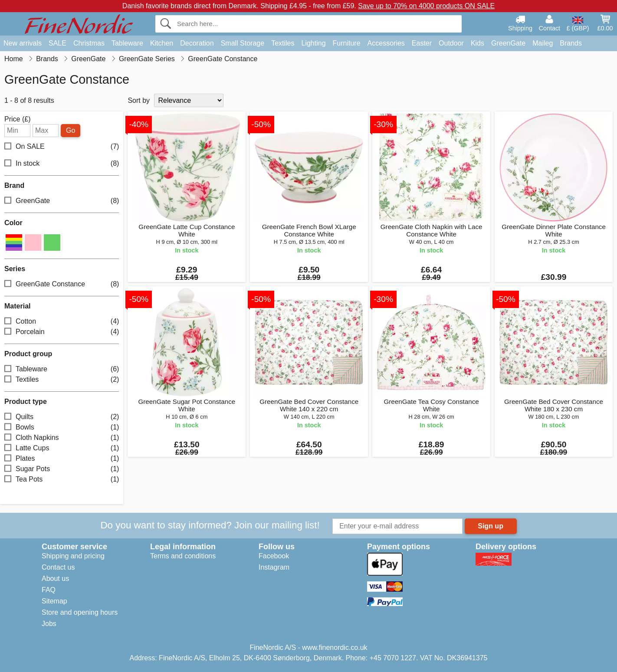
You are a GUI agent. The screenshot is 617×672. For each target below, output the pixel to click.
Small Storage (243, 43)
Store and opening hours (80, 612)
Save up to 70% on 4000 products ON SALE (426, 6)
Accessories (386, 43)
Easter (422, 43)
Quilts (62, 417)
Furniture (347, 43)
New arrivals (23, 43)
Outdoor (451, 43)
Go (71, 130)
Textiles (283, 43)
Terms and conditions (183, 556)
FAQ (49, 590)
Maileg (543, 43)
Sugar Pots (62, 469)
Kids (478, 43)
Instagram (274, 567)
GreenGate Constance (62, 284)
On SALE (62, 147)
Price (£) (17, 119)
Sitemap (54, 601)
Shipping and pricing (73, 556)
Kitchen (162, 43)
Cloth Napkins (62, 438)
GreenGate (508, 43)
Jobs (49, 624)
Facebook (274, 556)
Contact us (58, 567)
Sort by (139, 100)
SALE (57, 43)
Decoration (197, 43)
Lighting (314, 43)
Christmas (89, 43)
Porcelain (62, 332)
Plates (62, 459)
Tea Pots (62, 480)
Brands (571, 43)
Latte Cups (62, 448)
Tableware (127, 43)
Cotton (62, 322)
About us (55, 579)
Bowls (62, 428)
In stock (62, 164)
